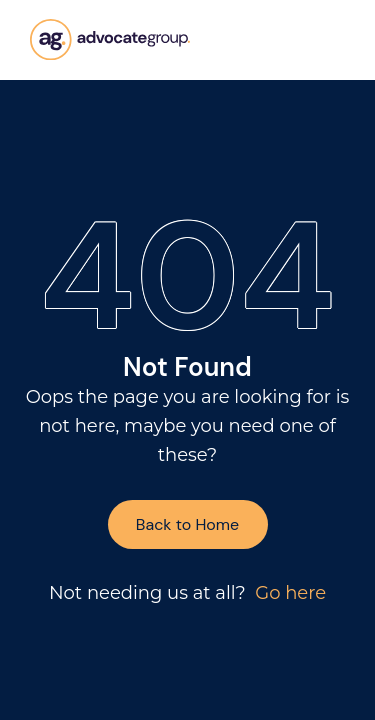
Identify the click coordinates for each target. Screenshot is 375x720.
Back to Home (187, 524)
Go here (290, 593)
